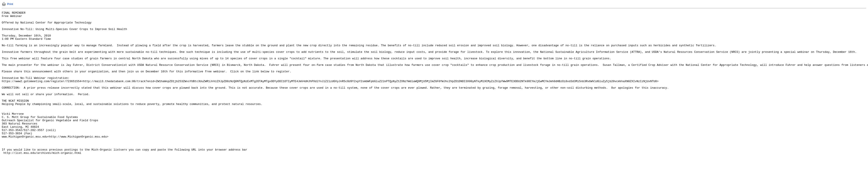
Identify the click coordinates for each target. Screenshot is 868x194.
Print (10, 4)
